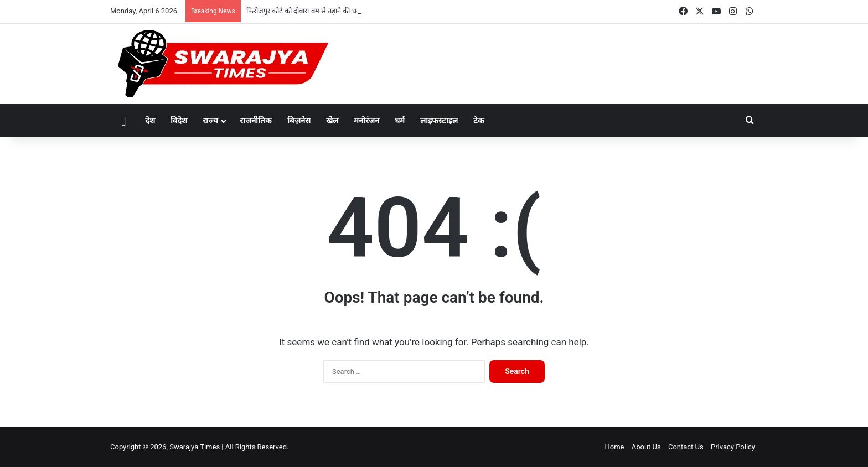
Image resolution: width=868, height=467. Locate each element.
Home (614, 447)
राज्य (210, 121)
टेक (479, 121)
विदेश (179, 121)
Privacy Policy (733, 447)
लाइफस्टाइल (439, 121)
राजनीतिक (256, 121)
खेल (332, 121)
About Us (646, 447)
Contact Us (686, 447)
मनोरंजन (366, 121)
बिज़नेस (299, 121)
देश (150, 121)
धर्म (400, 121)
